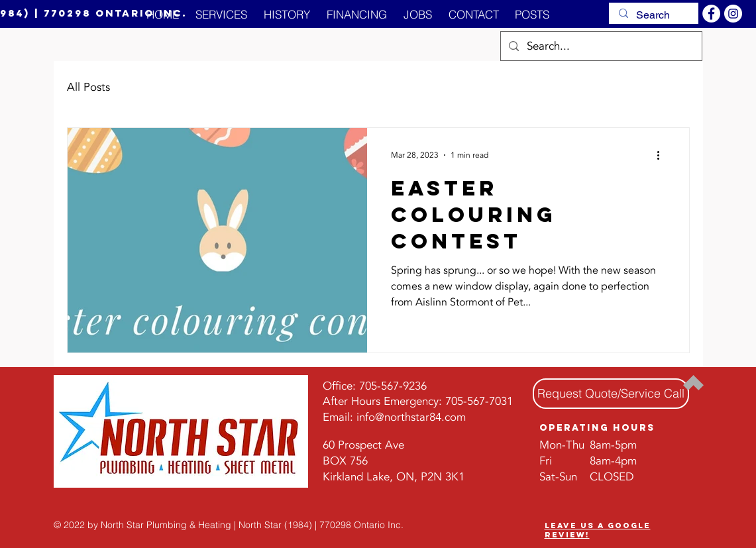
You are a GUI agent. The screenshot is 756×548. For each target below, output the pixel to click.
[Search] (653, 15)
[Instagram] (733, 14)
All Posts (88, 87)
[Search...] (600, 46)
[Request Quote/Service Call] (611, 394)
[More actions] (663, 155)
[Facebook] (711, 14)
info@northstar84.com (411, 417)
